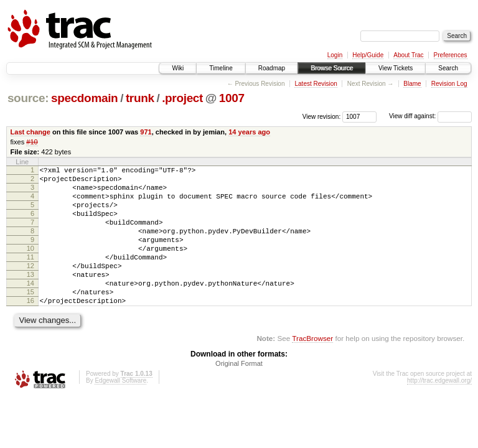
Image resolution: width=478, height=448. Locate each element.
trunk (140, 98)
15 (30, 318)
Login (335, 55)
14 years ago (249, 132)
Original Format (239, 393)
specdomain (84, 98)
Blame (412, 84)
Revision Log (449, 84)
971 (146, 132)
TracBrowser (312, 368)
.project (182, 98)
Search (448, 68)
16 (30, 329)
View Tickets (396, 68)
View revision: (322, 116)
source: (28, 98)
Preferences (451, 55)
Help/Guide (368, 55)
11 (30, 276)
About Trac (408, 55)
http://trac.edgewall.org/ (439, 410)
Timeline (221, 68)
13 (30, 297)
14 (30, 307)
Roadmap (272, 68)
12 (30, 286)
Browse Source (332, 68)
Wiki (178, 68)
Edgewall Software (120, 410)
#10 (32, 142)
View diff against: (430, 116)
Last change (30, 132)
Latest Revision (316, 84)
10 (30, 265)
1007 (232, 98)
